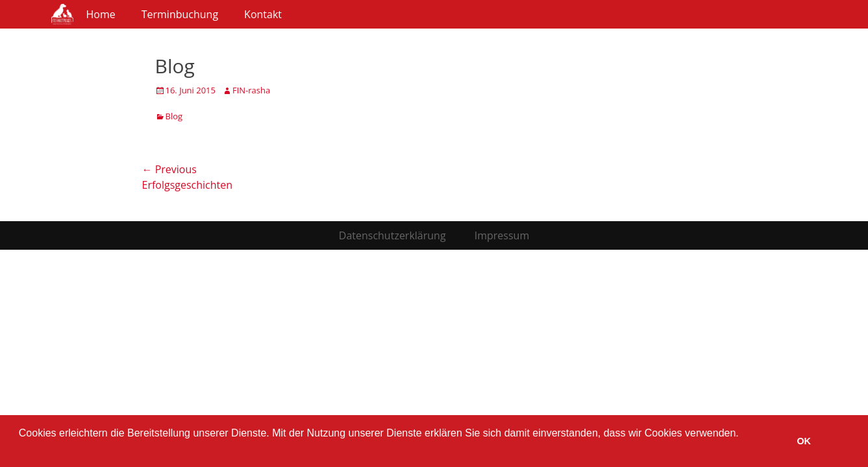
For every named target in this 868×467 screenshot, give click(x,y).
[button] (21, 450)
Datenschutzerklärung (392, 235)
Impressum (502, 235)
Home (101, 14)
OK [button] (804, 441)
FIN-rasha (251, 90)
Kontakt (263, 14)
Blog (174, 116)
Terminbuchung (180, 14)
